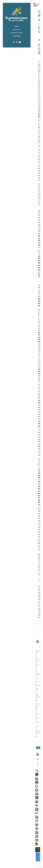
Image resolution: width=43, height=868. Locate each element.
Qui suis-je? (17, 30)
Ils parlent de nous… (17, 33)
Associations (17, 36)
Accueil (17, 26)
